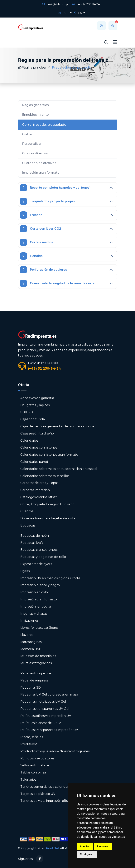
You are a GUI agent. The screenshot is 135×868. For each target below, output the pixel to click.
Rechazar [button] (103, 846)
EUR (63, 13)
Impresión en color (35, 592)
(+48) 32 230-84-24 (44, 368)
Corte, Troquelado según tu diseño (47, 504)
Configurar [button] (87, 854)
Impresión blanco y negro (40, 585)
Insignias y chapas (34, 614)
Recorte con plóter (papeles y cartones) (55, 188)
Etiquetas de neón (35, 536)
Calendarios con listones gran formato (49, 455)
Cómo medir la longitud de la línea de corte (57, 283)
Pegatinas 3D (31, 688)
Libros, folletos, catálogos (39, 628)
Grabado (29, 134)
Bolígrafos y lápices (35, 405)
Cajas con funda (33, 419)
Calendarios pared (34, 462)
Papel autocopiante (36, 673)
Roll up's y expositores (37, 758)
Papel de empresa (34, 680)
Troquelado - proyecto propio (47, 201)
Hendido (31, 256)
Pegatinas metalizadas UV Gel (43, 702)
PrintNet (53, 848)
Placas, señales (32, 737)
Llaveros (27, 635)
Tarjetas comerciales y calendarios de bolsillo (55, 787)
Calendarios (29, 441)
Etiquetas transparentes (39, 550)
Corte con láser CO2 (40, 229)
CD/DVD (27, 412)
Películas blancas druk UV (41, 723)
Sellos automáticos (35, 765)
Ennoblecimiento (35, 115)
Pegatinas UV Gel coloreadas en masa (49, 694)
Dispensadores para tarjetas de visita (48, 518)
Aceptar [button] (85, 846)
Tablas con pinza (33, 772)
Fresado (31, 215)
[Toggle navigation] (115, 42)
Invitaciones (29, 621)
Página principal (32, 67)
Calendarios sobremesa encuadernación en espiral (59, 469)
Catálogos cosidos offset (39, 497)
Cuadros (27, 511)
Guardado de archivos (39, 163)
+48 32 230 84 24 (86, 4)
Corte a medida (36, 242)
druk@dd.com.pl (55, 4)
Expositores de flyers (36, 564)
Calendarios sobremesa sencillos (45, 476)
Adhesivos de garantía (37, 398)
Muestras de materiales (38, 656)
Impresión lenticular (36, 606)
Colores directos (35, 153)
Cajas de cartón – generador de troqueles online (57, 426)
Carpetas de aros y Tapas (39, 483)
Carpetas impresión (35, 490)
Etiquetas (28, 525)
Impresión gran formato (41, 173)
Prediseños (29, 744)
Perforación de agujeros (43, 270)
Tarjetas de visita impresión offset (46, 801)
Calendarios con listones (39, 447)
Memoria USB (31, 649)
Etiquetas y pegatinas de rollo (43, 557)
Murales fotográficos (36, 663)
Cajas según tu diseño (37, 433)
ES (78, 13)
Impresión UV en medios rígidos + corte (50, 578)
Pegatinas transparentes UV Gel (45, 709)
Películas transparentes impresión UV (49, 730)
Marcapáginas (31, 642)
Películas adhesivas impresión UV (46, 716)
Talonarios (28, 780)
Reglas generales (35, 105)
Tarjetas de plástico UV (38, 794)
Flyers (25, 571)
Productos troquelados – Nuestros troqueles (55, 751)
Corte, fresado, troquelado (44, 125)
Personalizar (32, 144)
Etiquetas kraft (32, 543)
